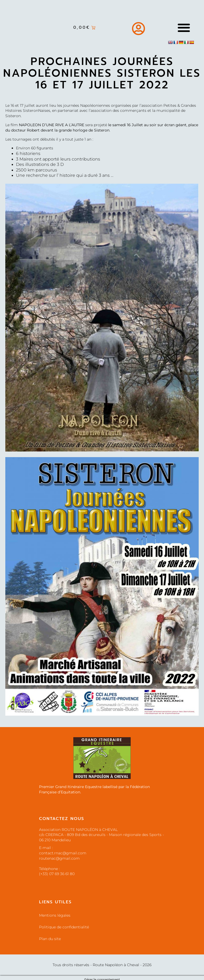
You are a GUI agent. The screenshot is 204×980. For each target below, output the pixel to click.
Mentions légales (55, 915)
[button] (184, 28)
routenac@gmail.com (59, 879)
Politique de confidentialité (64, 927)
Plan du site (50, 939)
